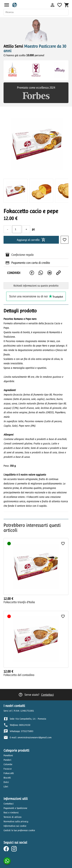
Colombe (8, 764)
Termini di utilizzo (13, 817)
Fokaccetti (9, 773)
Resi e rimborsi (11, 813)
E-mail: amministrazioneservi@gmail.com (31, 737)
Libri (6, 787)
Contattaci (47, 695)
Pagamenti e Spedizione (15, 808)
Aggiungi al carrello (31, 240)
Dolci (6, 782)
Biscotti (7, 778)
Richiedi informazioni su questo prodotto (36, 286)
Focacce (8, 769)
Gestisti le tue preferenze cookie (19, 830)
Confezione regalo (23, 255)
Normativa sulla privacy (16, 821)
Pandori (7, 760)
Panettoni (8, 755)
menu (7, 5)
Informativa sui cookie (15, 826)
